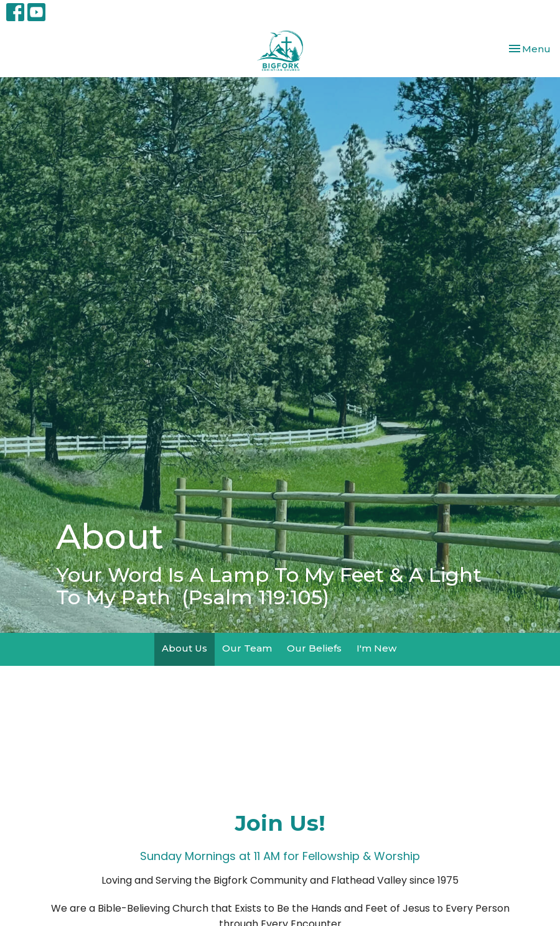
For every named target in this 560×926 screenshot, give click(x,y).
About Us (184, 648)
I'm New (376, 648)
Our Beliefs (314, 648)
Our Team (247, 648)
